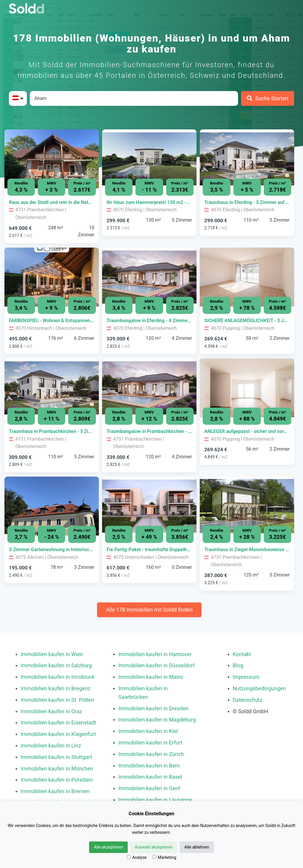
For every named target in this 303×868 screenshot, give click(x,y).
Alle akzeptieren (108, 847)
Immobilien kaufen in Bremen (55, 791)
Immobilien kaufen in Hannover (155, 654)
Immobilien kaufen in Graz (51, 711)
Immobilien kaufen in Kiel (148, 731)
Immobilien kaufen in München (57, 769)
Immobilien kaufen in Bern (149, 766)
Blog (238, 665)
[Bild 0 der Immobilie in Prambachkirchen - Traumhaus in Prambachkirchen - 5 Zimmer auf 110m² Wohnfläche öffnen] (52, 388)
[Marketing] (154, 857)
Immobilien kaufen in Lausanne (155, 800)
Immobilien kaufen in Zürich (151, 754)
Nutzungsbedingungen (259, 688)
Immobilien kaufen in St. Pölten (57, 700)
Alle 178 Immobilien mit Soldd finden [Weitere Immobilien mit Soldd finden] (149, 610)
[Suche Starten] (268, 98)
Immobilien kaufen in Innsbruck (58, 677)
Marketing (164, 857)
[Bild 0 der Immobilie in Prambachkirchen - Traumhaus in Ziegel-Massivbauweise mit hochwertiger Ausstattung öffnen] (247, 506)
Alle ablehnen (197, 847)
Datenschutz (248, 700)
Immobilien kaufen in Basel (150, 777)
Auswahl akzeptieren (154, 847)
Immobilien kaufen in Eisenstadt (58, 723)
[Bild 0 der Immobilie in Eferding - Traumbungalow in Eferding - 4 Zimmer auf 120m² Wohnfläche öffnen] (149, 277)
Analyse (137, 857)
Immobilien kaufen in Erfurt (150, 743)
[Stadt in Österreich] (134, 98)
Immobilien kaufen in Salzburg (56, 665)
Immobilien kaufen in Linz (51, 746)
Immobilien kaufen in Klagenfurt (58, 734)
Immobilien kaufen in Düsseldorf (157, 665)
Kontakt (242, 654)
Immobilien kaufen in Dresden (153, 708)
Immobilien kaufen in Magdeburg (157, 720)
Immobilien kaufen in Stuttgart (56, 757)
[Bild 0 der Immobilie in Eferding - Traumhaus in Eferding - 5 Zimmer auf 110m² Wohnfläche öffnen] (247, 159)
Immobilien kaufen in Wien (52, 654)
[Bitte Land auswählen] (18, 98)
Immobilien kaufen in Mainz (151, 677)
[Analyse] (129, 857)
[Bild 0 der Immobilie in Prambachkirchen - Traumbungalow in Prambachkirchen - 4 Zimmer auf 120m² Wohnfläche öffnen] (149, 388)
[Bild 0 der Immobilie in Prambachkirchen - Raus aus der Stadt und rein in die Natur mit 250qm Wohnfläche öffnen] (52, 159)
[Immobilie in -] (52, 202)
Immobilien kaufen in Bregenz (56, 688)
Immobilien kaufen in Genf (149, 788)
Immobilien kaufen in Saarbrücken (143, 693)
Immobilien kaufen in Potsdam (57, 780)
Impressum (246, 677)
